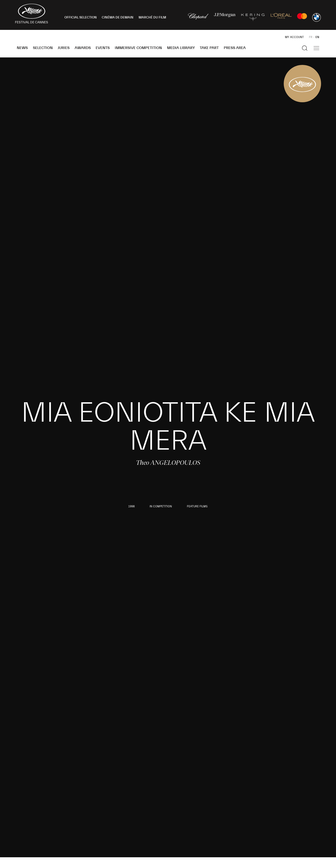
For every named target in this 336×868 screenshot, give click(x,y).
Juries (64, 48)
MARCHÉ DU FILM (152, 18)
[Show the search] (305, 48)
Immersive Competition (138, 48)
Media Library (181, 48)
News (22, 48)
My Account (294, 37)
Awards (83, 48)
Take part (209, 48)
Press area (235, 48)
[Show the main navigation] (316, 48)
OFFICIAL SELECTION (81, 18)
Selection (43, 48)
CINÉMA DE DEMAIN (118, 18)
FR (311, 37)
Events (103, 48)
